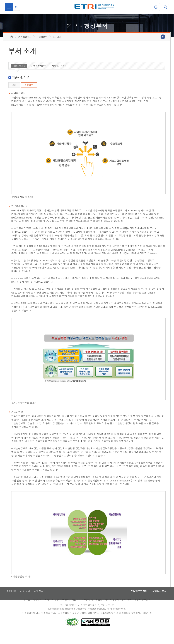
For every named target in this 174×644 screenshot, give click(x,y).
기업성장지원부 (39, 76)
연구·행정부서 (25, 47)
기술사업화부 (19, 76)
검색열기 (165, 7)
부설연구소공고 (143, 611)
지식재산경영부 (59, 76)
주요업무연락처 (134, 602)
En (18, 7)
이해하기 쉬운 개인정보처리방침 (61, 611)
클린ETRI (10, 602)
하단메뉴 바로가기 (0, 0)
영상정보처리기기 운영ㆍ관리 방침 (114, 611)
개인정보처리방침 (32, 611)
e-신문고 (25, 602)
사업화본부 (42, 47)
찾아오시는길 (158, 602)
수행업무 (29, 96)
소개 (14, 96)
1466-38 (111, 617)
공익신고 (40, 602)
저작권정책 (87, 611)
